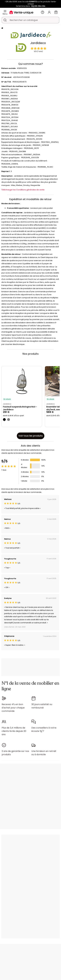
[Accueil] (2, 28)
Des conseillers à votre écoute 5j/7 (44, 729)
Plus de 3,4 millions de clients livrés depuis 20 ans (14, 731)
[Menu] (5, 11)
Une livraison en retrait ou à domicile (44, 753)
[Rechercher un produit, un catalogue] (5, 20)
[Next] (55, 378)
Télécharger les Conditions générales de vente (23, 190)
